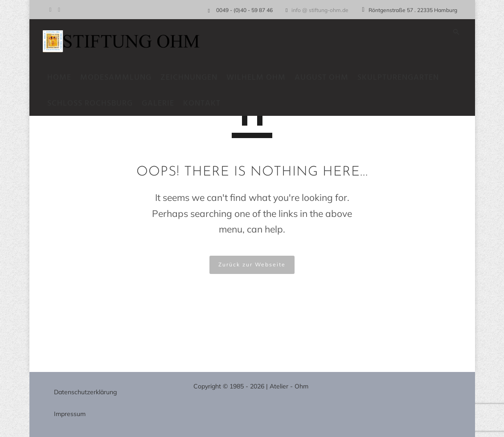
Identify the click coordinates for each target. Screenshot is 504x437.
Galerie (162, 104)
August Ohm (326, 78)
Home (64, 78)
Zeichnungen (193, 78)
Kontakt (206, 104)
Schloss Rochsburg (94, 104)
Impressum (70, 414)
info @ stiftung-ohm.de (320, 10)
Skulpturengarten (403, 78)
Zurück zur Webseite (252, 264)
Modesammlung (120, 78)
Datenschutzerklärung (85, 392)
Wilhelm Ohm (260, 78)
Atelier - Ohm (289, 386)
